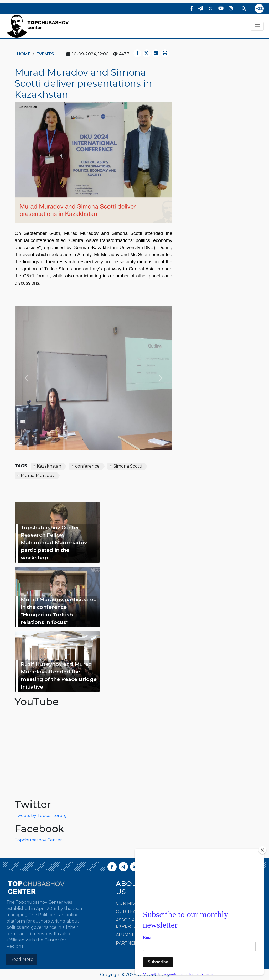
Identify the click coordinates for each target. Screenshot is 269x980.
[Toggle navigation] (257, 26)
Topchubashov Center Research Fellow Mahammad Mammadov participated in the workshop (54, 543)
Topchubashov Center (38, 840)
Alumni (125, 935)
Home (24, 54)
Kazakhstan (49, 466)
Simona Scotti (128, 466)
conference (87, 466)
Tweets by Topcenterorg (41, 816)
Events (45, 54)
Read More (22, 959)
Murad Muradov (38, 476)
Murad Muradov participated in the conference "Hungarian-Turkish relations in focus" (59, 611)
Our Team (128, 912)
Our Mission (131, 903)
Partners (128, 943)
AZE (259, 8)
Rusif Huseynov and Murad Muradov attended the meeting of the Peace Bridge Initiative (59, 675)
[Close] (262, 850)
